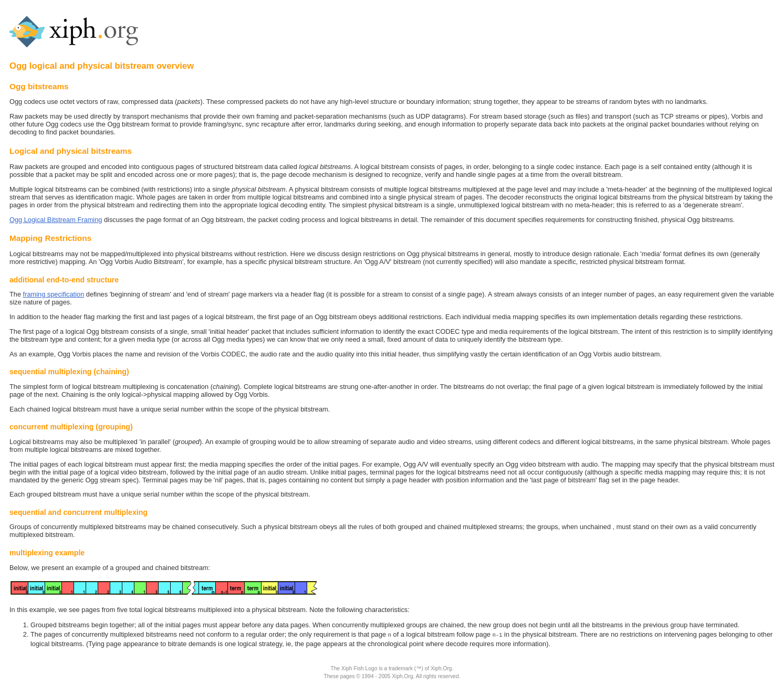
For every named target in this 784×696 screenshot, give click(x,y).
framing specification (54, 294)
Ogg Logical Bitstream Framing (56, 220)
